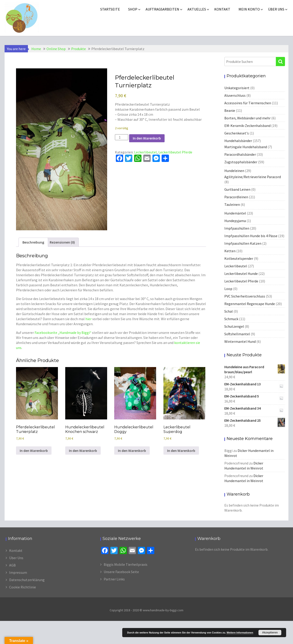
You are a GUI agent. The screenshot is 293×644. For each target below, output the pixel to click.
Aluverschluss (235, 95)
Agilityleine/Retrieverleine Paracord (253, 177)
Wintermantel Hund (240, 341)
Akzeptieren (270, 633)
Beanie (230, 110)
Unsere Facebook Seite (121, 572)
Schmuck (231, 319)
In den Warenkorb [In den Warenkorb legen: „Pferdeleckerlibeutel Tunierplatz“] (34, 451)
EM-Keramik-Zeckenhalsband (247, 126)
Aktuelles (197, 9)
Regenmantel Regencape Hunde (250, 304)
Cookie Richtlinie (23, 587)
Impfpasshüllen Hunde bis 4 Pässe (251, 236)
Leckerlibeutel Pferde (175, 152)
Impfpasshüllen (237, 228)
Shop (133, 9)
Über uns (276, 9)
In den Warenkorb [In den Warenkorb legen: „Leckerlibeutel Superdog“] (181, 451)
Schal (229, 311)
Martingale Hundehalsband (246, 147)
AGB (12, 565)
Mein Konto (249, 9)
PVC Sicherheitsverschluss (245, 296)
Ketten (230, 251)
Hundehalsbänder (238, 141)
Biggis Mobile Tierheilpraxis (126, 564)
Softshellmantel (237, 334)
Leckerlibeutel (145, 152)
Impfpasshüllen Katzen (243, 243)
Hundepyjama (235, 221)
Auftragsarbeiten (162, 9)
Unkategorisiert (237, 88)
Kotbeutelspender (239, 258)
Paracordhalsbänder (240, 154)
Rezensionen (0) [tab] (62, 242)
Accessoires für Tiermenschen (248, 103)
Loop (228, 289)
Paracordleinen (236, 197)
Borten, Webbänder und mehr (247, 118)
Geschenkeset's (237, 133)
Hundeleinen (234, 171)
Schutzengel (234, 326)
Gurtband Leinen (237, 189)
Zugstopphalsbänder (241, 162)
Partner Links (114, 579)
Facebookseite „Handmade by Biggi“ (63, 333)
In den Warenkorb (147, 138)
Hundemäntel (235, 213)
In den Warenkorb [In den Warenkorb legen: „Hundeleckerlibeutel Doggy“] (132, 451)
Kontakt (222, 9)
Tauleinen (232, 204)
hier (88, 319)
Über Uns (16, 558)
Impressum (18, 572)
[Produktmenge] (122, 137)
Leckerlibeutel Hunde (241, 274)
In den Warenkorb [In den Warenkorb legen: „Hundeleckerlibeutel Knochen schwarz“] (83, 451)
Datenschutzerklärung (27, 580)
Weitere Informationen (240, 633)
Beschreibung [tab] (33, 242)
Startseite (110, 9)
